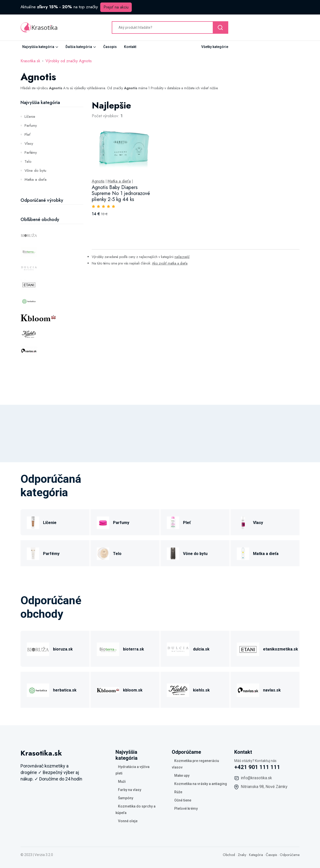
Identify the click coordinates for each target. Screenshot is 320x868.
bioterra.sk (133, 649)
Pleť (27, 134)
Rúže (178, 792)
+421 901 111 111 (257, 767)
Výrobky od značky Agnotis (69, 61)
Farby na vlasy (130, 790)
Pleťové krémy (186, 808)
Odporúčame (290, 855)
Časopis (110, 47)
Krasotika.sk (30, 61)
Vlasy (29, 143)
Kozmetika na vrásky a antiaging (201, 784)
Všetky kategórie (215, 47)
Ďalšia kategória (79, 47)
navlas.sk (272, 690)
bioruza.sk (63, 649)
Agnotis (98, 181)
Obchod (229, 855)
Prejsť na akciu (116, 7)
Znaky (242, 855)
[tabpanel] (196, 164)
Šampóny (126, 798)
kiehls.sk (201, 690)
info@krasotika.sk (256, 778)
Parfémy (31, 152)
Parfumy (31, 125)
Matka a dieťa (35, 179)
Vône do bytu (35, 170)
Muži (122, 781)
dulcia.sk (201, 649)
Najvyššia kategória (38, 47)
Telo (28, 161)
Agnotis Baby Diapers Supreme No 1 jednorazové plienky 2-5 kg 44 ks (121, 193)
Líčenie (30, 116)
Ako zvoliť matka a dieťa (170, 263)
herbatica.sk (65, 690)
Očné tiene (183, 800)
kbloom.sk (133, 690)
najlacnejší (182, 257)
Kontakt (130, 47)
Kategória (256, 855)
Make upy (182, 775)
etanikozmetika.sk (280, 649)
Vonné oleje (128, 821)
